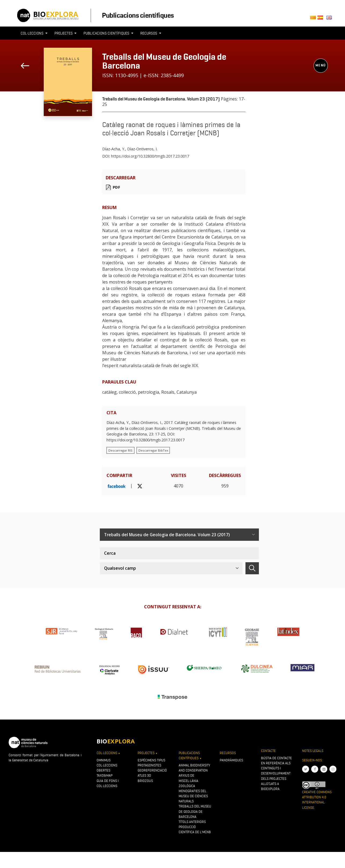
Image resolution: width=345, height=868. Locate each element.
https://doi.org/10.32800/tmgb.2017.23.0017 (150, 156)
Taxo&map (104, 775)
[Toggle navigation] (249, 43)
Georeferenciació (152, 770)
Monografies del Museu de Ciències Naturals (193, 796)
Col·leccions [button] (32, 33)
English (330, 19)
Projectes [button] (64, 33)
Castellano (322, 19)
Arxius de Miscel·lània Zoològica (188, 781)
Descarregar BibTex (153, 450)
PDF (116, 187)
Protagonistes (149, 765)
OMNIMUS (104, 760)
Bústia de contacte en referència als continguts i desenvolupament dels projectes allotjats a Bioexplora (276, 773)
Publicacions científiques (138, 15)
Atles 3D (144, 775)
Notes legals (313, 751)
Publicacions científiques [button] (107, 33)
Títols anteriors (192, 822)
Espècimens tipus (151, 760)
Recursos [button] (149, 33)
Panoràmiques (231, 760)
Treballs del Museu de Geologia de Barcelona (164, 61)
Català (314, 19)
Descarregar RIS (120, 450)
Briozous (145, 781)
